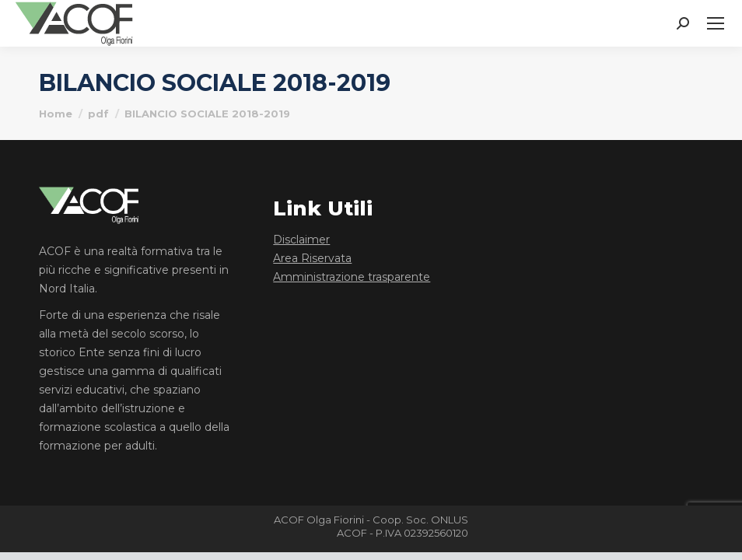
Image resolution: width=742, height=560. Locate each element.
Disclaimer (301, 240)
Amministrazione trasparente (352, 277)
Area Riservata (312, 258)
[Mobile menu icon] (716, 23)
